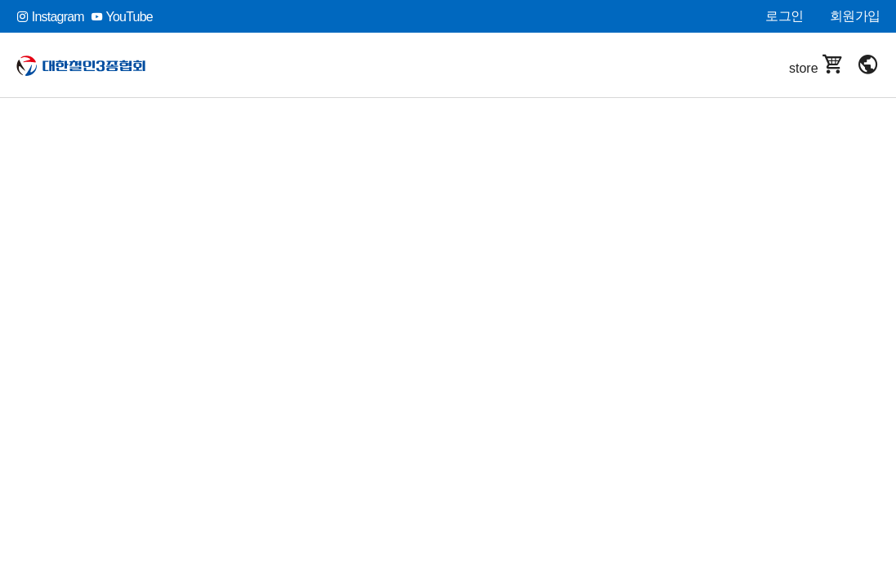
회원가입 (855, 16)
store (817, 65)
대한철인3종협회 (92, 65)
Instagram (50, 17)
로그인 (784, 16)
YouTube (122, 17)
